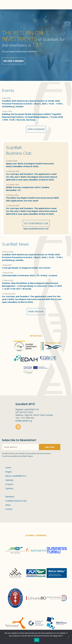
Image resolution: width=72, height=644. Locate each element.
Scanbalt (7, 13)
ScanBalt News (15, 244)
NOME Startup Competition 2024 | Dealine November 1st (28, 189)
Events (8, 90)
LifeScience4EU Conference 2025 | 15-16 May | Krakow (30, 275)
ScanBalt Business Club (19, 150)
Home (8, 467)
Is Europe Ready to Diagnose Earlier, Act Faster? (26, 268)
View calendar (36, 129)
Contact (9, 509)
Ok (37, 640)
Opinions (9, 488)
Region (9, 472)
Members (10, 497)
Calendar (9, 480)
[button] (69, 76)
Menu (66, 5)
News (8, 505)
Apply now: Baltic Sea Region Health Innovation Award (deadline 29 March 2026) (30, 165)
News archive (36, 312)
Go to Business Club (36, 223)
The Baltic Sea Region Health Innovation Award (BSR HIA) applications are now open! (32, 199)
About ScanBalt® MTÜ (16, 476)
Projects (9, 484)
